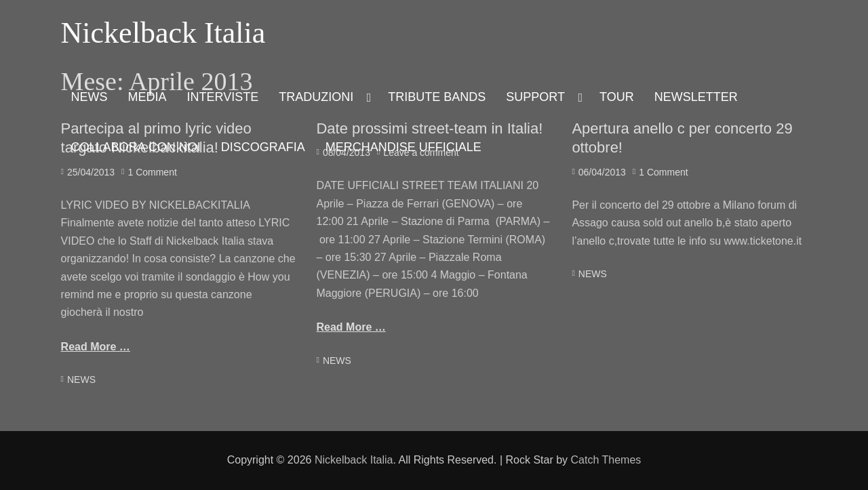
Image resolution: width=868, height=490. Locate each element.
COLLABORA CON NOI (136, 147)
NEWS (90, 97)
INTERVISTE (223, 97)
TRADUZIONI (316, 97)
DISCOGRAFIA (263, 147)
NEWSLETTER (696, 97)
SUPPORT (535, 97)
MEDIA (147, 97)
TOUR (617, 97)
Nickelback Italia (163, 33)
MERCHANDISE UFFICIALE (403, 147)
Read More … (96, 347)
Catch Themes (606, 460)
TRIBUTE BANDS (437, 97)
